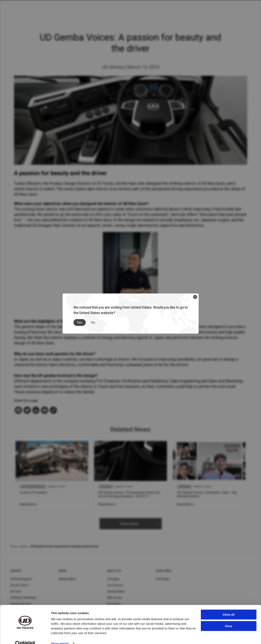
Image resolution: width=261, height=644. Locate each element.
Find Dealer (163, 579)
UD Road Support (21, 579)
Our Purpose (115, 585)
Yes (80, 322)
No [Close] (93, 322)
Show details (60, 636)
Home (14, 546)
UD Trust (16, 591)
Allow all (229, 607)
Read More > (29, 504)
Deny (229, 618)
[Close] (195, 297)
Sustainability (116, 591)
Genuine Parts (19, 585)
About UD (114, 571)
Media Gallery (67, 579)
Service (16, 571)
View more (129, 524)
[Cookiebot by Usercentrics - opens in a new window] (25, 636)
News (24, 546)
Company (113, 579)
